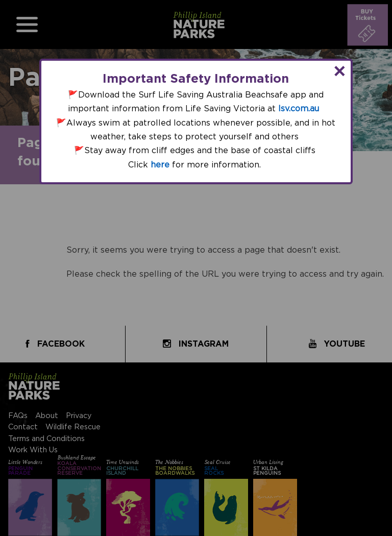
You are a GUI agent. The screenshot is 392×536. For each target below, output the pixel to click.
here (160, 165)
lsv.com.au (299, 109)
